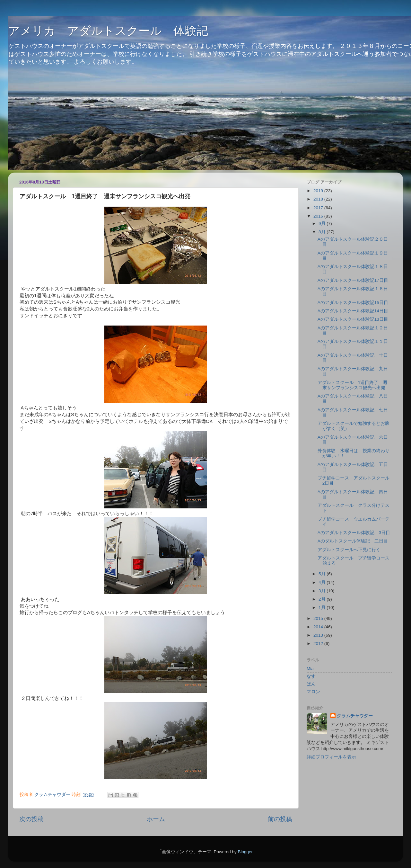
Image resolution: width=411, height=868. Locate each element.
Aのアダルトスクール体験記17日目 (353, 280)
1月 (323, 608)
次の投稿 (31, 819)
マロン (313, 692)
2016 (319, 216)
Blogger (245, 852)
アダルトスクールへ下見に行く (349, 550)
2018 (319, 199)
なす (311, 676)
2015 (319, 618)
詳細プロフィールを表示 (331, 757)
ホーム (156, 819)
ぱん (311, 684)
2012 (319, 644)
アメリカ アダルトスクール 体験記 (108, 31)
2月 (323, 599)
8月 (323, 232)
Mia (310, 669)
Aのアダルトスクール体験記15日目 (353, 303)
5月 (323, 574)
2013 (319, 635)
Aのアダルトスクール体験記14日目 (353, 311)
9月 (323, 224)
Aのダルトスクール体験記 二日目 (353, 541)
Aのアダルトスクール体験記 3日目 (354, 533)
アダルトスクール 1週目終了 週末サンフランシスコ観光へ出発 (353, 385)
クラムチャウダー (355, 716)
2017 (319, 208)
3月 (323, 591)
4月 (323, 582)
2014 (319, 627)
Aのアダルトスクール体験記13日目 (353, 319)
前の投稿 (280, 819)
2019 (319, 191)
